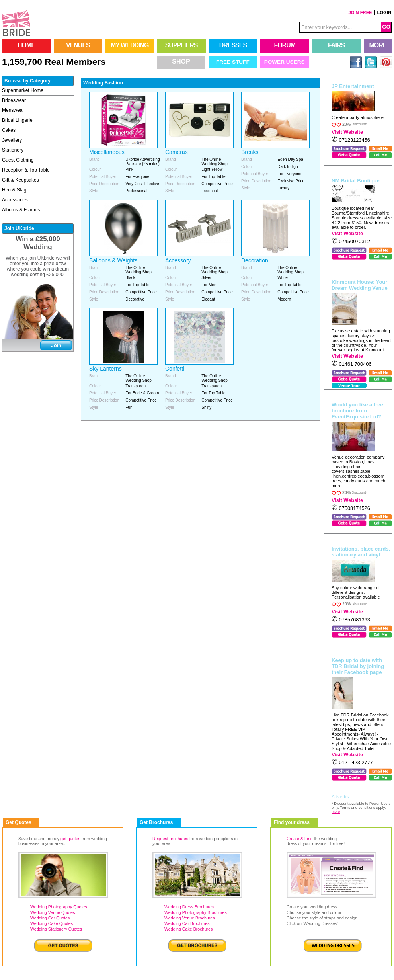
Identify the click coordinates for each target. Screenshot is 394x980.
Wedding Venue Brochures (190, 918)
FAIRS (336, 45)
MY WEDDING (130, 45)
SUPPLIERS (181, 45)
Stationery (13, 150)
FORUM (285, 45)
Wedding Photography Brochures (196, 912)
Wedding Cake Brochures (188, 929)
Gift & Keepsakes (20, 180)
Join (56, 345)
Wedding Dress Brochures (189, 907)
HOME (26, 45)
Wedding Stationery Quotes (56, 929)
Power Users (285, 62)
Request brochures (170, 839)
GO (386, 27)
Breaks (250, 152)
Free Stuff (233, 62)
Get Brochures (156, 822)
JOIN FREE (360, 12)
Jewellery (12, 140)
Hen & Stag (14, 190)
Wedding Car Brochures (187, 923)
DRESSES (233, 45)
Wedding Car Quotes (50, 918)
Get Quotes (19, 822)
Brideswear (14, 100)
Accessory (178, 260)
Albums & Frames (21, 210)
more (336, 812)
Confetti (175, 369)
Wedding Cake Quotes (52, 923)
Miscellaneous (107, 152)
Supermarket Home (23, 90)
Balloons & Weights (113, 260)
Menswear (13, 110)
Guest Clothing (18, 160)
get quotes (70, 839)
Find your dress (292, 822)
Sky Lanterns (105, 369)
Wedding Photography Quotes (59, 907)
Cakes (9, 130)
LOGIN (384, 12)
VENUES (78, 45)
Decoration (255, 260)
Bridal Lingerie (17, 120)
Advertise (341, 797)
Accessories (15, 200)
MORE (378, 45)
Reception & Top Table (26, 170)
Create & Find (300, 839)
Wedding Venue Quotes (53, 912)
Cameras (177, 152)
